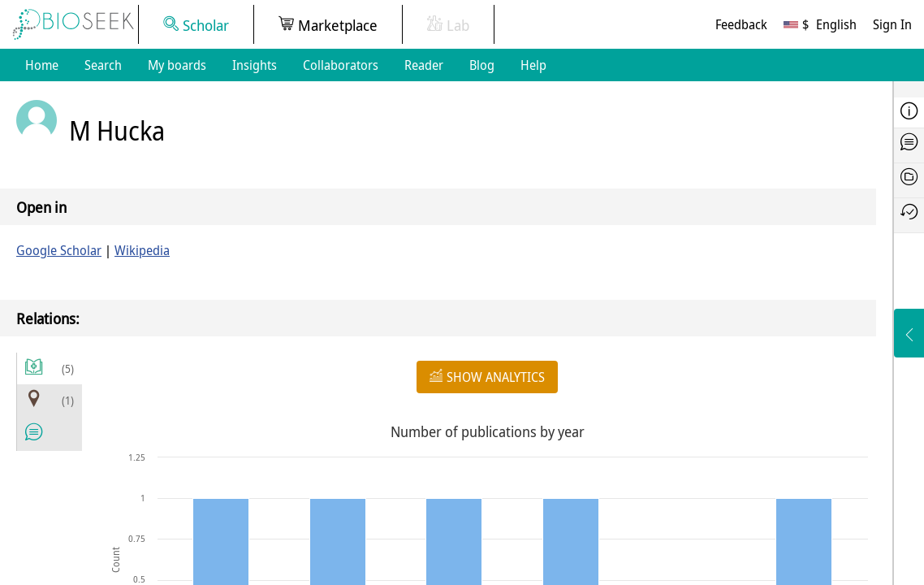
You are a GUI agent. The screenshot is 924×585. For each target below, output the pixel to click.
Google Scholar (59, 250)
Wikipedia (142, 250)
